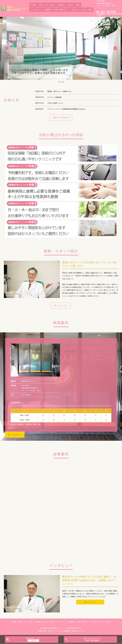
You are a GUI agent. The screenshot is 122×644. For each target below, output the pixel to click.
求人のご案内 (37, 12)
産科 (85, 5)
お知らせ (80, 8)
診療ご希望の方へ (65, 8)
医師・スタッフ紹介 (49, 5)
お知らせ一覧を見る (61, 118)
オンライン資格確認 (54, 97)
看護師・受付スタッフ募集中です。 (60, 91)
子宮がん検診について (55, 103)
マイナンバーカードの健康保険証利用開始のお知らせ (66, 109)
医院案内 (65, 5)
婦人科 (76, 5)
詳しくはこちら (61, 306)
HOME (34, 5)
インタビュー (37, 8)
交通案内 (50, 8)
